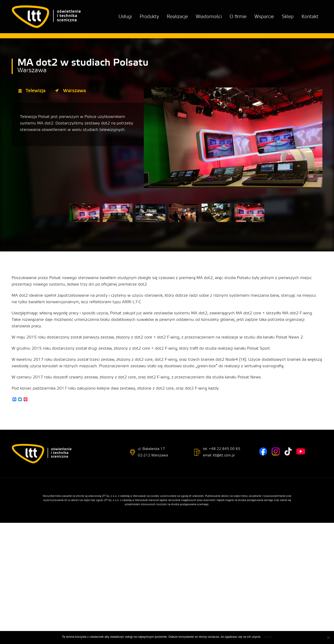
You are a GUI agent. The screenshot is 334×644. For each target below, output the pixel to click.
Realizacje (177, 17)
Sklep (288, 17)
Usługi (125, 17)
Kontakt (310, 17)
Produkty (149, 17)
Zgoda (268, 637)
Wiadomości (209, 17)
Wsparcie (264, 17)
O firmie (238, 17)
